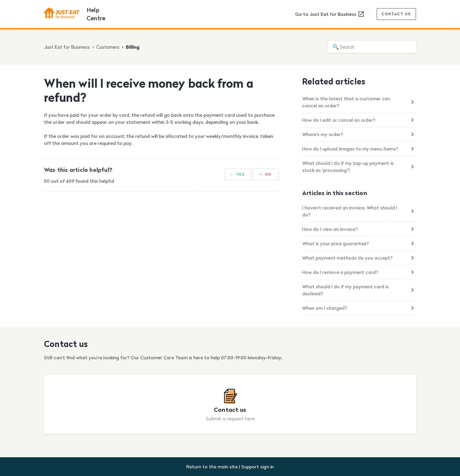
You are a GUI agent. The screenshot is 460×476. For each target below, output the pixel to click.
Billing (133, 47)
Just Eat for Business (67, 47)
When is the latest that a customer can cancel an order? (346, 102)
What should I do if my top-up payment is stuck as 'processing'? (348, 167)
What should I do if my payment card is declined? (345, 290)
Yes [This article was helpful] (241, 174)
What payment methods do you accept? (347, 258)
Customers (108, 47)
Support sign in (257, 467)
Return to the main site (212, 467)
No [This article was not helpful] (268, 174)
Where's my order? (323, 134)
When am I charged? (325, 308)
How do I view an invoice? (330, 229)
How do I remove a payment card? (340, 272)
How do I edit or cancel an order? (339, 120)
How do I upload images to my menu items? (350, 149)
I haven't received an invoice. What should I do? (350, 211)
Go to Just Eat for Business (330, 14)
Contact (396, 14)
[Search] (372, 47)
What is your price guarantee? (335, 243)
